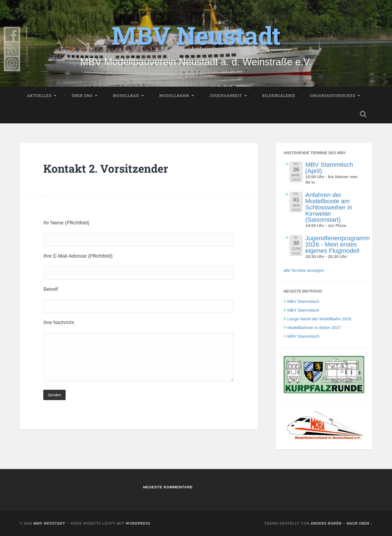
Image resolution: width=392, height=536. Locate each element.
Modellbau (126, 96)
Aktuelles (39, 96)
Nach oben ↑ (360, 523)
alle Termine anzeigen (304, 270)
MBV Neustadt (196, 35)
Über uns (82, 96)
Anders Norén (326, 523)
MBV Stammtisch (303, 301)
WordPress (138, 523)
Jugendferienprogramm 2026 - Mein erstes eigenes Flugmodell (337, 244)
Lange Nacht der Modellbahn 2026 (319, 319)
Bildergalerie (279, 96)
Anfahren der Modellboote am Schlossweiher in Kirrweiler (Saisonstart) (329, 207)
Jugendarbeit (226, 96)
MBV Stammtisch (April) (329, 168)
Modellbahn (174, 96)
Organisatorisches (333, 96)
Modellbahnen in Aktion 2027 (314, 328)
